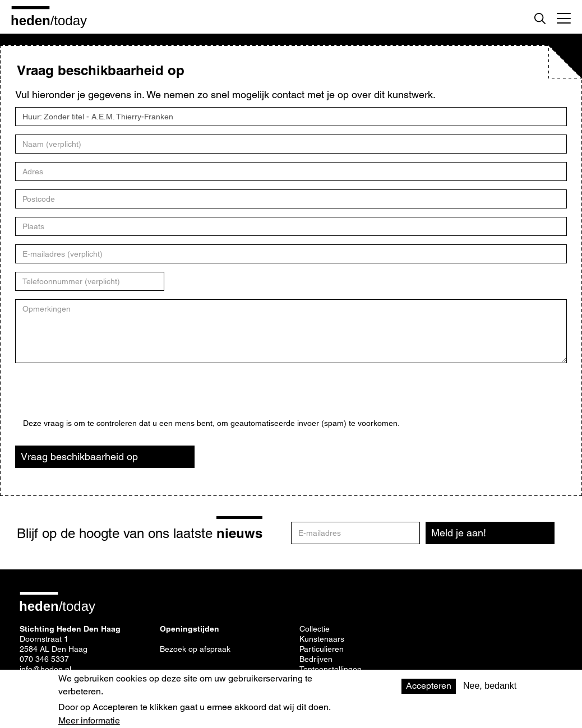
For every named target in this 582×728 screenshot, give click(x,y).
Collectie (315, 629)
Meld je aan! (459, 533)
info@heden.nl (45, 669)
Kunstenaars (322, 639)
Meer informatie (89, 721)
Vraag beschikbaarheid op (79, 456)
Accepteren (429, 686)
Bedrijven (316, 659)
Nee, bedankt (490, 686)
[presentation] (108, 397)
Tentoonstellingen (331, 669)
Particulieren (322, 649)
